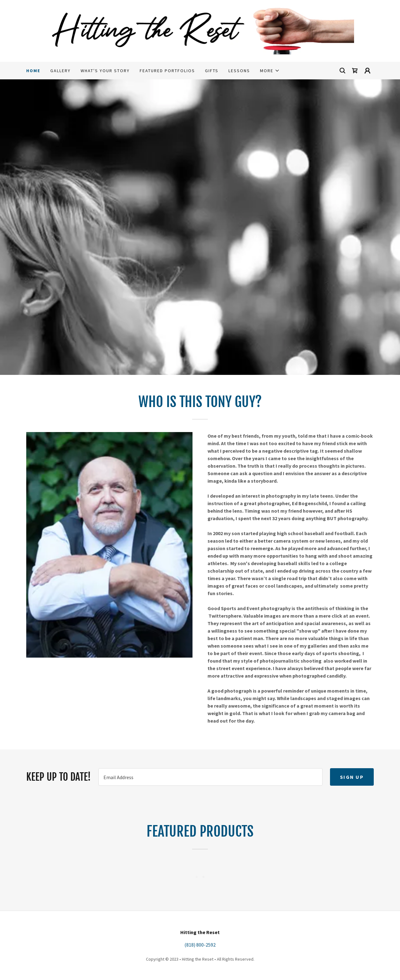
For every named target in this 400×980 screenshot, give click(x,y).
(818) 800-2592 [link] (200, 945)
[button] (270, 71)
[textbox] (210, 777)
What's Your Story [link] (105, 71)
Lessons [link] (239, 71)
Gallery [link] (60, 71)
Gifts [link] (212, 71)
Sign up (352, 777)
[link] (200, 30)
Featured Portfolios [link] (167, 71)
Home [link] (33, 71)
